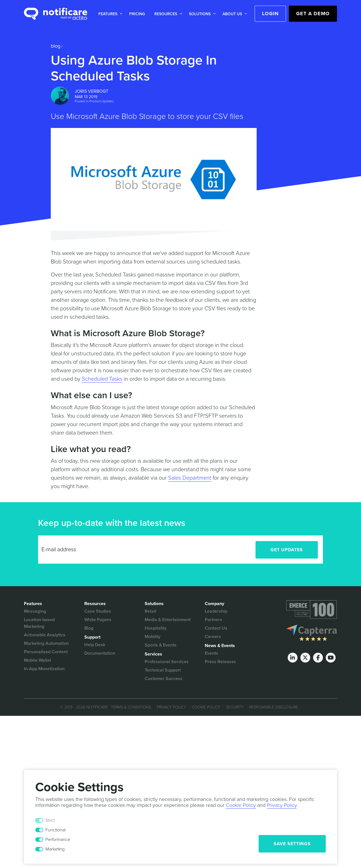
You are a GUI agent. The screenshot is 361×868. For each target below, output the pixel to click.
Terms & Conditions (131, 707)
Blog (56, 46)
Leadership (216, 611)
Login (270, 14)
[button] (109, 14)
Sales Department (190, 478)
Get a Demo (313, 14)
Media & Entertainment (168, 620)
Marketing (55, 849)
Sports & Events (161, 645)
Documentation (100, 653)
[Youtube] (331, 658)
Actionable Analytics (45, 635)
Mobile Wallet (38, 660)
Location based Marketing (39, 623)
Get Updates (287, 550)
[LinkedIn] (293, 658)
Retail (150, 611)
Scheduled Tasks (102, 379)
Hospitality (156, 628)
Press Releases (220, 662)
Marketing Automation (46, 643)
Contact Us (216, 628)
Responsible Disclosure (274, 707)
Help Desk (95, 645)
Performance (58, 840)
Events (212, 653)
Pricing (137, 14)
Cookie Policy (206, 707)
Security (235, 707)
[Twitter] (305, 658)
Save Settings (292, 844)
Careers (213, 637)
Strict (50, 820)
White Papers (98, 620)
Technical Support (163, 670)
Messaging (35, 611)
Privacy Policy (171, 707)
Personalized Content (46, 652)
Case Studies (98, 611)
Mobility (153, 637)
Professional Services (167, 662)
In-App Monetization (44, 669)
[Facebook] (318, 658)
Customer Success (164, 679)
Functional (55, 830)
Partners (213, 620)
